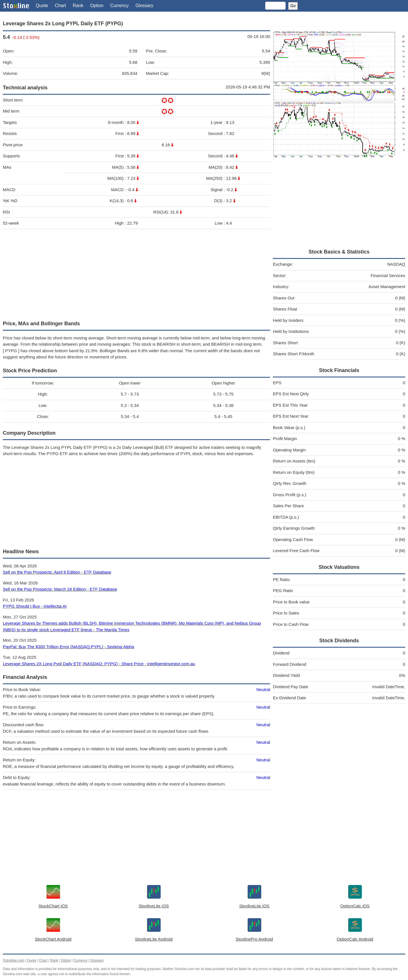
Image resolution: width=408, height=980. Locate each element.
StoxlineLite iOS (154, 906)
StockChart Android (53, 939)
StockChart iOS (53, 906)
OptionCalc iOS (355, 906)
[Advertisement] (136, 273)
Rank (78, 6)
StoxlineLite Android (154, 939)
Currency (119, 6)
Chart (60, 6)
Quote (42, 6)
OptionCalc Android (355, 939)
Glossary (144, 6)
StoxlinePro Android (254, 939)
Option (97, 6)
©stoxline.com (14, 960)
